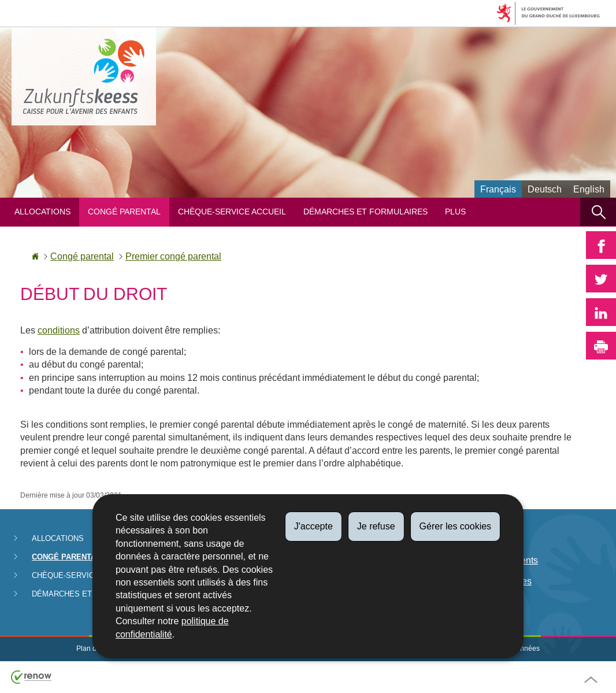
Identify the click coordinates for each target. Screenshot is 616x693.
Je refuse (376, 526)
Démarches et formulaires (365, 212)
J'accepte (313, 526)
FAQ (470, 603)
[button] (598, 212)
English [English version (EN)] (589, 189)
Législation (483, 540)
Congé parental (124, 212)
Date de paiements (499, 560)
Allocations (42, 212)
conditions (59, 330)
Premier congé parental (173, 256)
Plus (455, 212)
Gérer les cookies (456, 526)
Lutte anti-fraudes (496, 581)
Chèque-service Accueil (232, 212)
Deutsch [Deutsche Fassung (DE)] (545, 189)
